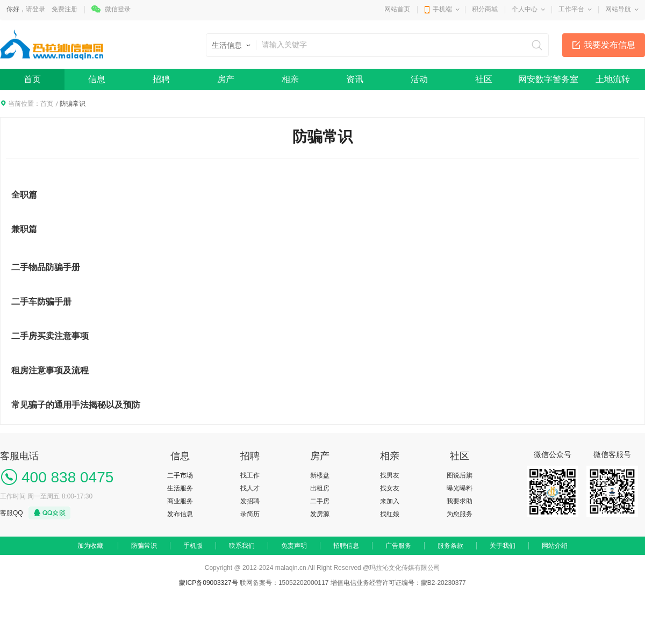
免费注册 (64, 9)
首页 (32, 79)
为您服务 (460, 514)
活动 (419, 79)
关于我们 (503, 546)
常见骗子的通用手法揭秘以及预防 (76, 405)
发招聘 (250, 501)
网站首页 (397, 9)
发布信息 (180, 514)
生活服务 (180, 488)
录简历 (250, 514)
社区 (484, 79)
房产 (226, 79)
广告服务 (398, 546)
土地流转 (613, 79)
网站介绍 (555, 546)
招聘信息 (346, 546)
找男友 (390, 475)
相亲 (290, 79)
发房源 (320, 514)
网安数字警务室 (548, 79)
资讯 (355, 79)
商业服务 (180, 501)
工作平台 (571, 9)
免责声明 (294, 546)
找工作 (250, 475)
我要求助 (460, 501)
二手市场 (180, 475)
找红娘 (390, 514)
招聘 (161, 79)
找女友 (390, 488)
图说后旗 (460, 475)
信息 (97, 79)
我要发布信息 (610, 45)
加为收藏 (90, 546)
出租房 (320, 488)
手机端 (442, 9)
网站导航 (618, 9)
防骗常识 (144, 546)
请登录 (35, 9)
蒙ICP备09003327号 (209, 583)
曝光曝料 (460, 488)
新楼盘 (320, 475)
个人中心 (525, 9)
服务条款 (450, 546)
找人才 (250, 488)
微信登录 (118, 9)
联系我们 (242, 546)
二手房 (320, 501)
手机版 (193, 546)
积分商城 (485, 9)
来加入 (390, 501)
